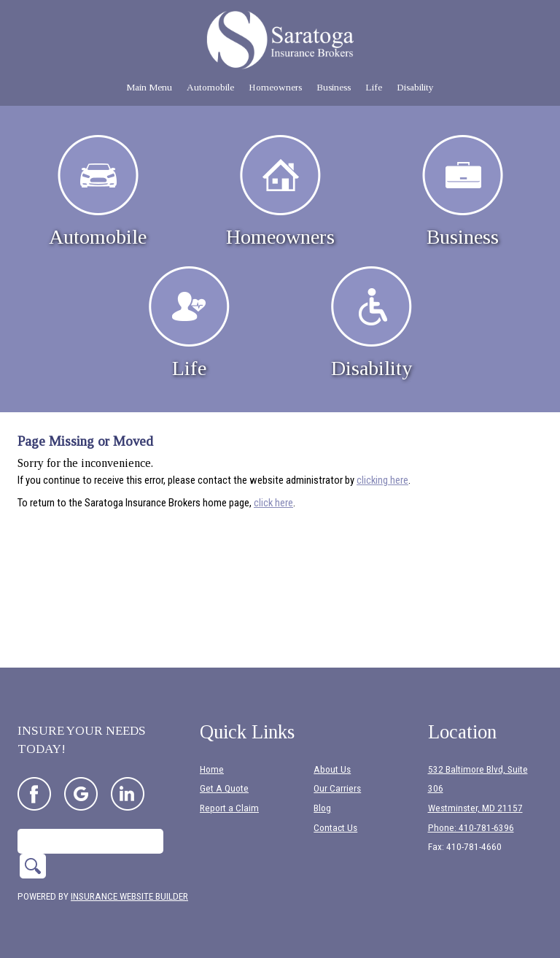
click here (273, 503)
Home (212, 769)
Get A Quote (224, 788)
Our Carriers (337, 788)
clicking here (382, 480)
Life (189, 323)
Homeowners (280, 192)
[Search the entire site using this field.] (90, 841)
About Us (332, 769)
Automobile (98, 192)
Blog (322, 808)
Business (463, 192)
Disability (372, 323)
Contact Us (335, 828)
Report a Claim (229, 808)
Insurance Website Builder (129, 896)
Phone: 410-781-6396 (471, 828)
